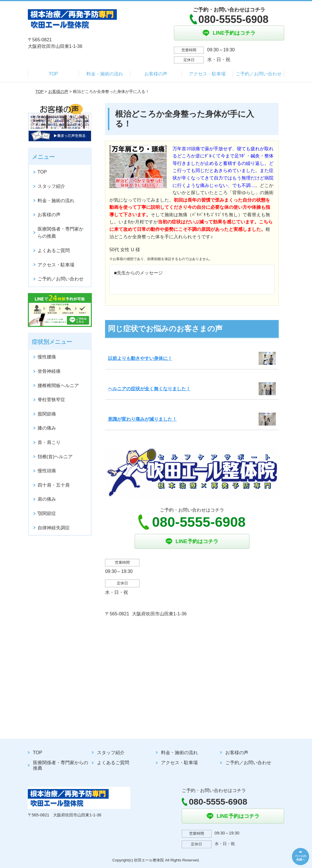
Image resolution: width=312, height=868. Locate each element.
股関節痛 (47, 414)
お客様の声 (156, 74)
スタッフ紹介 (51, 186)
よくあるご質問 (54, 250)
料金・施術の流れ (105, 74)
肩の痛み (47, 499)
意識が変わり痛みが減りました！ (142, 419)
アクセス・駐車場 (207, 74)
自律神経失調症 (54, 528)
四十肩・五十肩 (54, 485)
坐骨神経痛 (49, 371)
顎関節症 (47, 513)
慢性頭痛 (47, 471)
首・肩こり (49, 442)
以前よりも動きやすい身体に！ (140, 358)
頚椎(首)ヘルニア (55, 457)
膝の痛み (47, 428)
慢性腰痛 (47, 357)
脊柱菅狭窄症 (51, 400)
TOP (54, 74)
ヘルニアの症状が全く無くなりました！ (149, 389)
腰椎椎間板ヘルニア (58, 386)
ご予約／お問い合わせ (259, 74)
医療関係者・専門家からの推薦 (61, 233)
